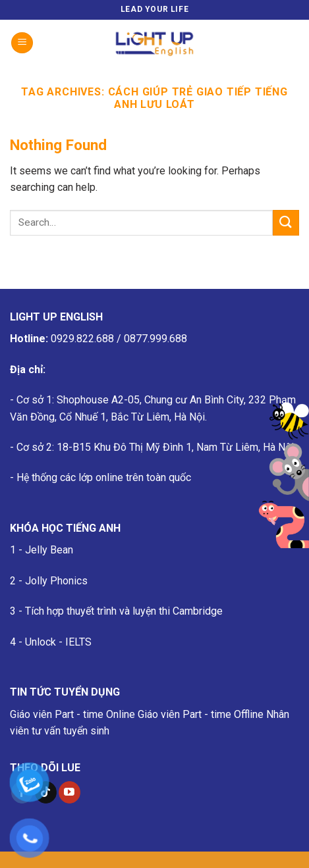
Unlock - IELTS (58, 642)
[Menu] (22, 43)
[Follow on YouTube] (70, 792)
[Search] (294, 43)
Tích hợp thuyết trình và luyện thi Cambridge (124, 611)
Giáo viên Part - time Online (72, 714)
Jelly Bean (49, 550)
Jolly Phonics (56, 581)
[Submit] (286, 223)
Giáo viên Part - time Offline (201, 714)
